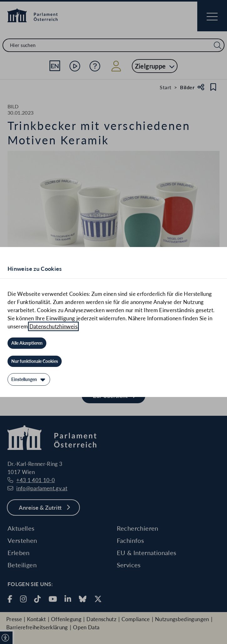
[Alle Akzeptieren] (27, 343)
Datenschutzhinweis (53, 326)
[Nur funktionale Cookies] (35, 361)
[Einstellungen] (29, 379)
